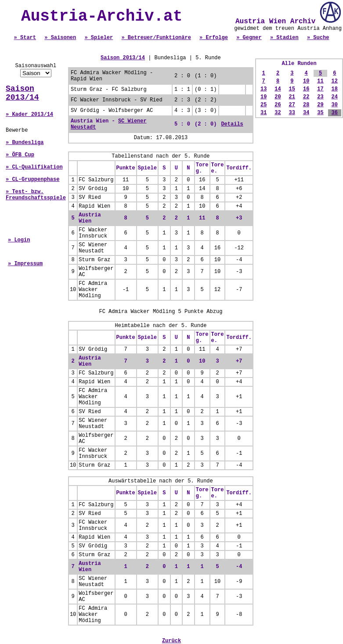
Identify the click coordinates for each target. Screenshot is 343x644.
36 (335, 113)
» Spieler (99, 38)
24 (335, 97)
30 (335, 105)
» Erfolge (214, 38)
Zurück (171, 641)
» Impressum (25, 264)
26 (278, 105)
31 (264, 113)
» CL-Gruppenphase (32, 180)
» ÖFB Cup (20, 155)
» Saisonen (60, 38)
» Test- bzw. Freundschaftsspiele (36, 195)
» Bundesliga (25, 143)
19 (264, 97)
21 (292, 97)
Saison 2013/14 (22, 93)
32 (278, 113)
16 (306, 89)
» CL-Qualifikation (34, 167)
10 (306, 81)
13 (264, 89)
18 (335, 89)
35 (320, 113)
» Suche (318, 38)
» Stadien (284, 38)
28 (306, 105)
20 (278, 97)
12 (335, 81)
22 (306, 97)
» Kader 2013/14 (29, 115)
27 (292, 105)
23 (320, 97)
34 (306, 113)
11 (320, 81)
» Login (19, 240)
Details (232, 124)
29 (320, 105)
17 (320, 89)
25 (264, 105)
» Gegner (249, 38)
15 (292, 89)
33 (292, 113)
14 (278, 89)
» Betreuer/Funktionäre (156, 38)
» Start (25, 38)
